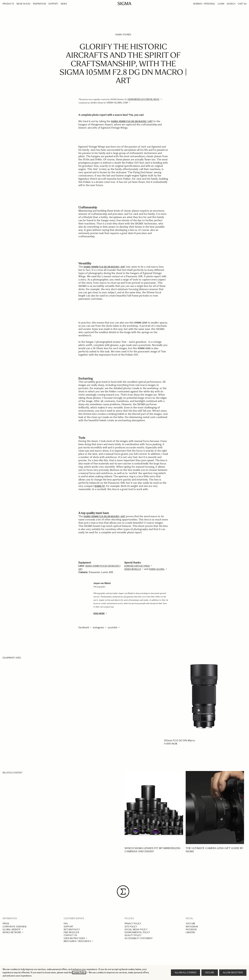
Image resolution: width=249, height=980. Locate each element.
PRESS (6, 924)
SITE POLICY (131, 927)
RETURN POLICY (72, 930)
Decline (210, 973)
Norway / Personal (204, 4)
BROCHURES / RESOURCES (77, 941)
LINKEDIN (190, 932)
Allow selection (233, 973)
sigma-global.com (117, 103)
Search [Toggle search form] (231, 4)
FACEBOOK (191, 930)
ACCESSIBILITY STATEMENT (139, 938)
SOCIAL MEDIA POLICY (136, 930)
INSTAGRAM (192, 927)
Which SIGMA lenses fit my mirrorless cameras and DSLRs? (152, 850)
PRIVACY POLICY (133, 924)
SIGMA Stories (123, 35)
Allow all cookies (186, 973)
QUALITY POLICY (133, 935)
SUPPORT (69, 927)
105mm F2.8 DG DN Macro (180, 740)
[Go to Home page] (124, 4)
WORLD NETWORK (12, 932)
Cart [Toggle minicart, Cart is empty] (242, 4)
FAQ (66, 924)
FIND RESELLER (71, 932)
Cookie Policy (79, 973)
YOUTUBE (191, 924)
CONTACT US (70, 935)
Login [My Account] (221, 4)
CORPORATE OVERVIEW (15, 927)
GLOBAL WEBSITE (12, 930)
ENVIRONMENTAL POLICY (137, 932)
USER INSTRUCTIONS (74, 938)
